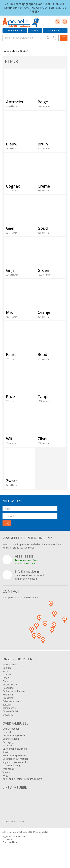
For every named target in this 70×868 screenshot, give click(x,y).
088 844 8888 (24, 556)
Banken (7, 668)
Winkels (35, 30)
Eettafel (7, 705)
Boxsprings (9, 688)
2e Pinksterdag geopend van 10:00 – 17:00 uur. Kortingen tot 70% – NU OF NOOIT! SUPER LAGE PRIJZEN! (35, 8)
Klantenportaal (55, 30)
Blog (5, 775)
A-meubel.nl (42, 832)
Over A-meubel (15, 30)
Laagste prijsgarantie (14, 735)
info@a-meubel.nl (27, 571)
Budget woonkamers (14, 691)
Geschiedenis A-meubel (15, 759)
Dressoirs (8, 698)
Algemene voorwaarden (15, 762)
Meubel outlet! (10, 685)
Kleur (14, 51)
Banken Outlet (10, 711)
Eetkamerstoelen (12, 701)
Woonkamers (10, 664)
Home (6, 51)
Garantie (7, 745)
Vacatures (8, 772)
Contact (7, 732)
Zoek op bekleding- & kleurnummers (22, 779)
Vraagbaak (8, 769)
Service (6, 752)
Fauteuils (7, 681)
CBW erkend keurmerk (15, 749)
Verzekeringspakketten (15, 755)
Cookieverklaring (11, 765)
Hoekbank (8, 695)
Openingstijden (11, 739)
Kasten (6, 671)
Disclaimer (8, 839)
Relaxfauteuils (10, 708)
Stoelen (7, 674)
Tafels (6, 678)
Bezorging (8, 742)
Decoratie (8, 715)
